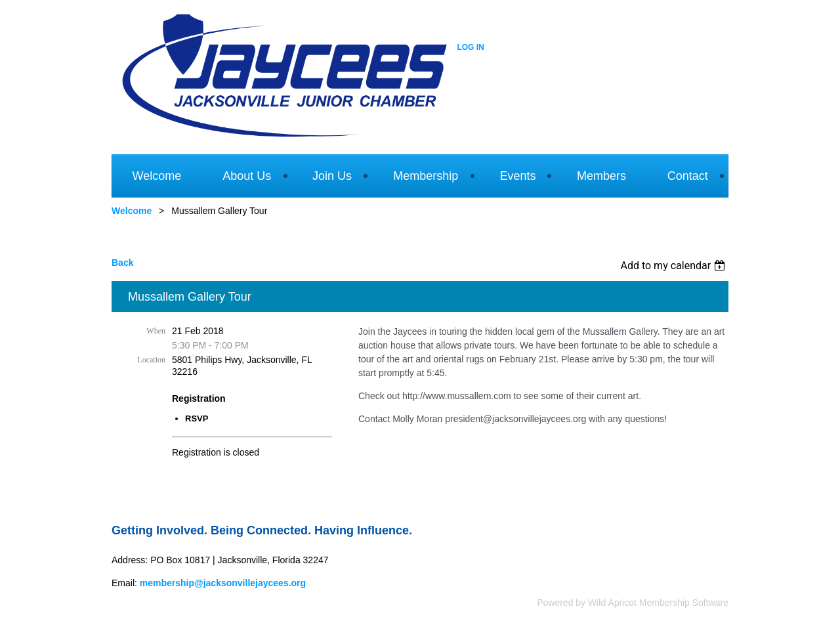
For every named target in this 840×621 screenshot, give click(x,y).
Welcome (132, 211)
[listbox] (674, 266)
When (156, 331)
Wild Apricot (612, 603)
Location (151, 360)
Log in (470, 47)
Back (122, 263)
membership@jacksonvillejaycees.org (223, 583)
